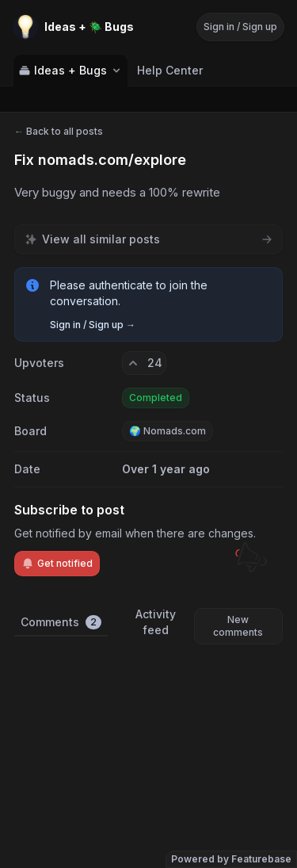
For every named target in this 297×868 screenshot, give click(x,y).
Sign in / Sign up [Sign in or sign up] (240, 27)
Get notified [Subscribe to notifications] (57, 564)
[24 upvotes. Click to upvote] (144, 363)
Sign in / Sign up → (93, 325)
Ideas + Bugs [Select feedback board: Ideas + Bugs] (70, 70)
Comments (61, 622)
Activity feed (156, 622)
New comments (238, 626)
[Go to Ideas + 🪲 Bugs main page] (73, 27)
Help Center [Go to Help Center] (170, 70)
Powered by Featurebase (231, 859)
